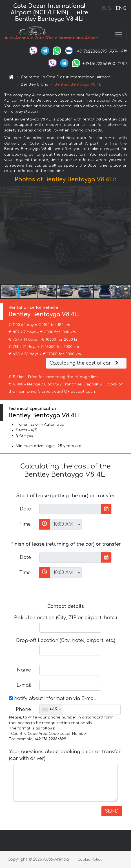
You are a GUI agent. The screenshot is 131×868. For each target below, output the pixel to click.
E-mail (24, 685)
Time (25, 524)
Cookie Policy (90, 860)
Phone (23, 709)
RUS (106, 8)
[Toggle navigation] (119, 35)
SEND (112, 811)
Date (25, 509)
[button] (126, 235)
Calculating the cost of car (85, 363)
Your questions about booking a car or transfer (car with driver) (65, 755)
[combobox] (51, 709)
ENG (121, 8)
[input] (70, 509)
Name (24, 670)
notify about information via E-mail (52, 699)
